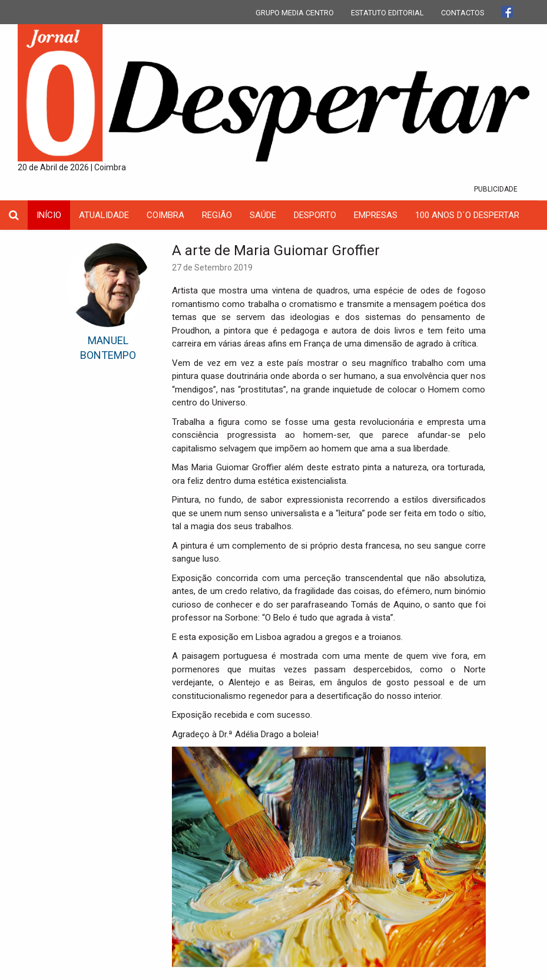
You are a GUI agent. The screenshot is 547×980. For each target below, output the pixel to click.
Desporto (315, 215)
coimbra (165, 215)
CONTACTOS (463, 13)
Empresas (376, 215)
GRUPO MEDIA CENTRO (295, 13)
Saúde (263, 215)
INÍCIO (49, 215)
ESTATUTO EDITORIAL (387, 13)
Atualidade (104, 215)
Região (217, 215)
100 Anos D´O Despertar (467, 215)
